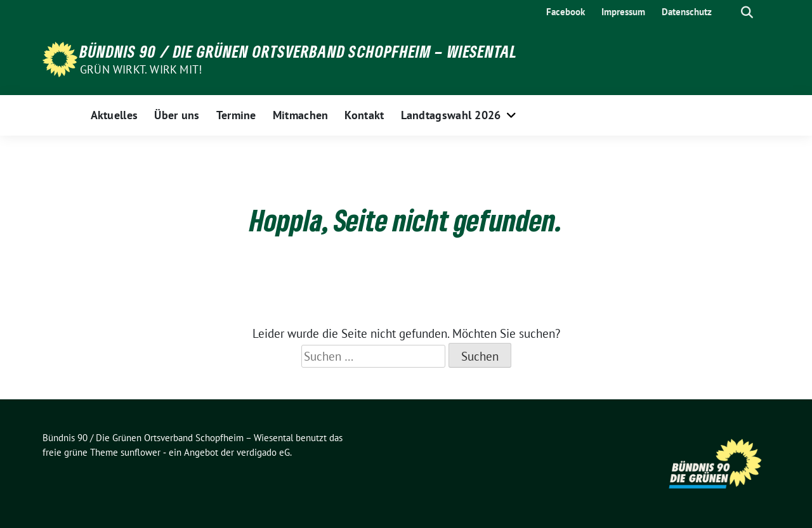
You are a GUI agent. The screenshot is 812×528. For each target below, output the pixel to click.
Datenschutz (687, 12)
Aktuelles (115, 115)
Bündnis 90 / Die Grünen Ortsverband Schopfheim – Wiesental (299, 51)
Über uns (177, 115)
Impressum (623, 12)
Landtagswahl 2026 (451, 115)
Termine (236, 115)
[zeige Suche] (747, 12)
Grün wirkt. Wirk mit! (141, 69)
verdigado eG (263, 452)
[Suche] (729, 12)
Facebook (566, 12)
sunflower (141, 452)
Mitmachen (301, 115)
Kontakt (364, 115)
